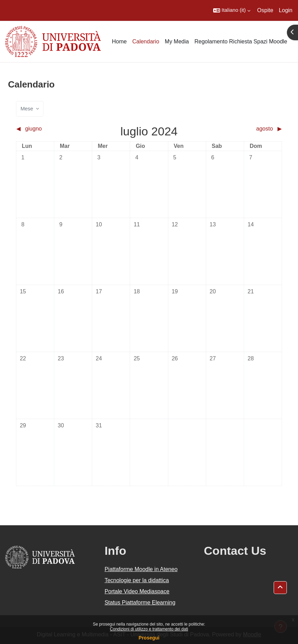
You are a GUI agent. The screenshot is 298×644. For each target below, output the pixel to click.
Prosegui (149, 638)
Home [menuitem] (119, 41)
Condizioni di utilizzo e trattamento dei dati (149, 629)
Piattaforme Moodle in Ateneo (141, 569)
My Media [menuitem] (177, 41)
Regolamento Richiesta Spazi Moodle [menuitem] (241, 41)
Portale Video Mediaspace (137, 591)
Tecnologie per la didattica (137, 580)
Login (286, 10)
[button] (232, 10)
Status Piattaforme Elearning (140, 603)
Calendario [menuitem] (146, 41)
